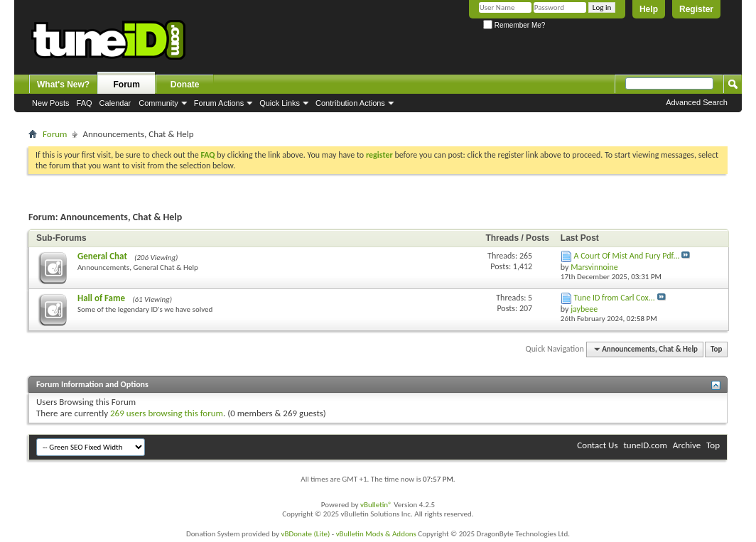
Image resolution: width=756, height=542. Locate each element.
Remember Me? (514, 25)
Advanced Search (697, 102)
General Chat (102, 256)
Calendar (115, 103)
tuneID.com (645, 445)
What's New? (63, 85)
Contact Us (597, 445)
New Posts (51, 103)
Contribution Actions (350, 103)
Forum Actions (219, 103)
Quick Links (280, 103)
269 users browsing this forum (167, 413)
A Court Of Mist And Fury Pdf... (627, 256)
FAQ (85, 103)
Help (649, 9)
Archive (687, 445)
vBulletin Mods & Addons (376, 534)
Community (158, 103)
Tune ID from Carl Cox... (615, 298)
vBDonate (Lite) (305, 534)
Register (696, 9)
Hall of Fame (101, 298)
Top (716, 349)
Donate (185, 85)
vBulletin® (376, 505)
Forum (127, 85)
